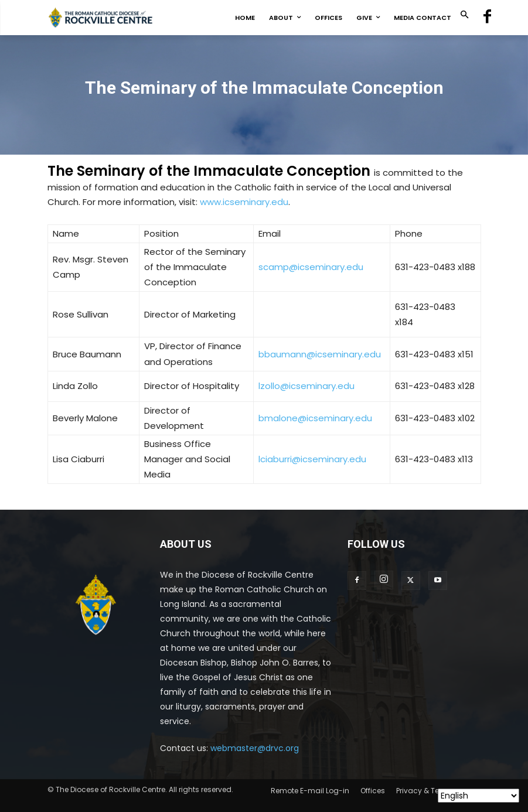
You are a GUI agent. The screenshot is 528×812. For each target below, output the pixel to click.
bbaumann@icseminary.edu (320, 354)
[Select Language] (478, 796)
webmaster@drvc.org (255, 748)
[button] (464, 16)
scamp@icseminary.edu (311, 267)
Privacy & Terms (425, 791)
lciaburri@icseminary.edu (312, 459)
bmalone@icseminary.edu (315, 418)
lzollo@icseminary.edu (306, 386)
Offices (373, 791)
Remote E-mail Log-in (310, 791)
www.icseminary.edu (244, 202)
